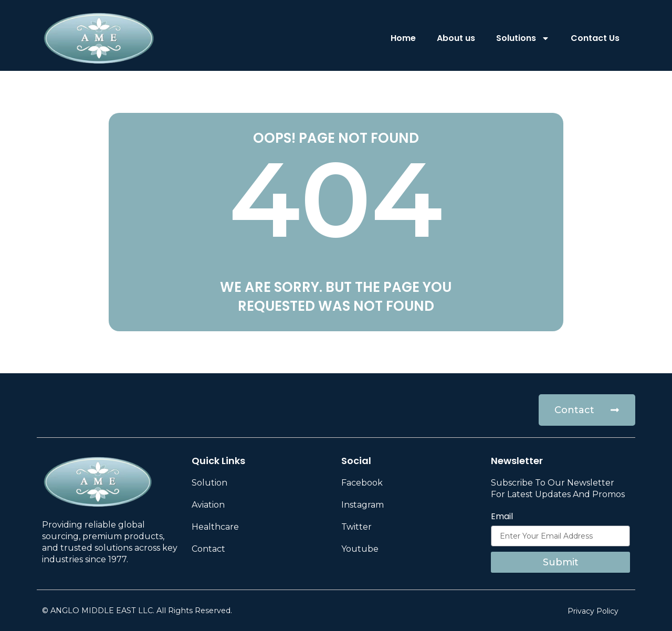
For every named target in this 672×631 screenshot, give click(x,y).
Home (403, 38)
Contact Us (595, 38)
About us (456, 38)
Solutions (523, 38)
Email (502, 517)
